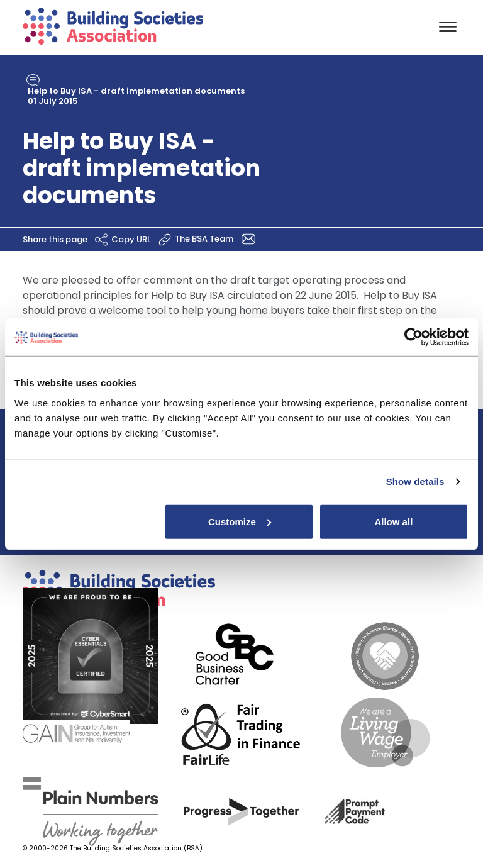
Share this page (67, 239)
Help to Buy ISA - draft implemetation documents (136, 91)
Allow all (393, 521)
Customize (240, 521)
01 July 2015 (53, 101)
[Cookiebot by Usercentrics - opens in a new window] (414, 337)
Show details (415, 481)
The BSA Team (217, 238)
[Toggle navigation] (448, 28)
